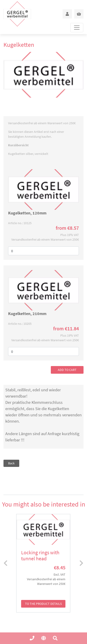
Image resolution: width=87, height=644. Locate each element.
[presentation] (6, 563)
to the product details (43, 604)
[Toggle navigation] (77, 28)
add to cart (67, 370)
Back (11, 463)
